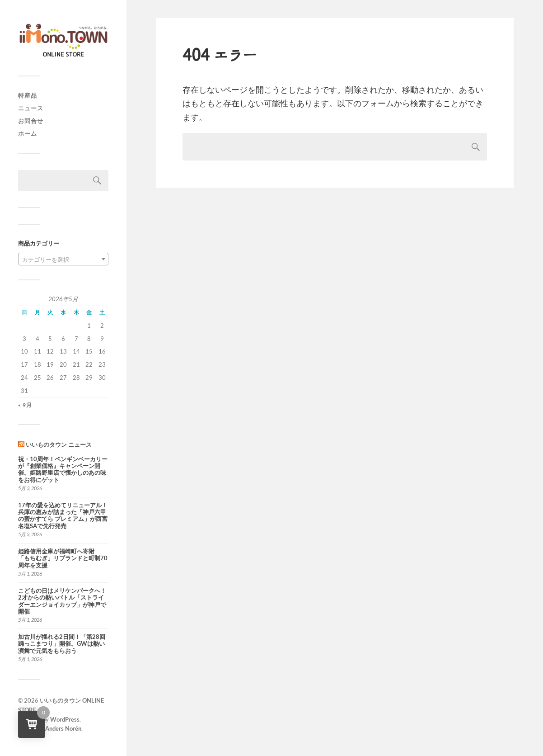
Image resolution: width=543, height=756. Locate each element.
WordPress (65, 719)
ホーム (28, 133)
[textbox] (63, 260)
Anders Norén (63, 728)
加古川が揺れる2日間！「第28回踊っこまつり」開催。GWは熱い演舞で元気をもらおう (62, 644)
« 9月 (25, 405)
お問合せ (31, 121)
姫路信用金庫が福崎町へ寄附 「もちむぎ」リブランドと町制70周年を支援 (63, 558)
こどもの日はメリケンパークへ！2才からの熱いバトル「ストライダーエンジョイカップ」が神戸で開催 (62, 601)
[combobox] (63, 259)
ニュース (31, 108)
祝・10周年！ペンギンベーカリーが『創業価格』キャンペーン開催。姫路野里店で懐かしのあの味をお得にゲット (63, 470)
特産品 (28, 95)
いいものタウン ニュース (59, 444)
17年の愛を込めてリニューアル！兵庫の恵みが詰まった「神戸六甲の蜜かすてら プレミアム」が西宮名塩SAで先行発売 (63, 516)
